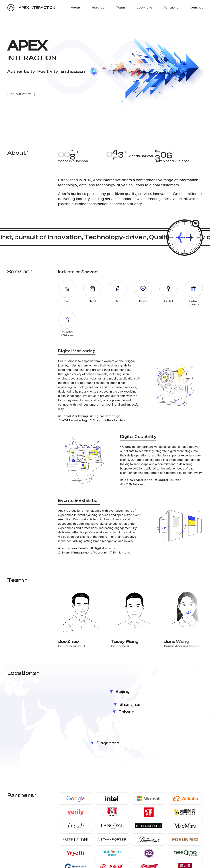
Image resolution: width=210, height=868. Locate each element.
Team (121, 8)
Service (98, 8)
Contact (196, 8)
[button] (189, 612)
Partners (171, 8)
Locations (144, 8)
